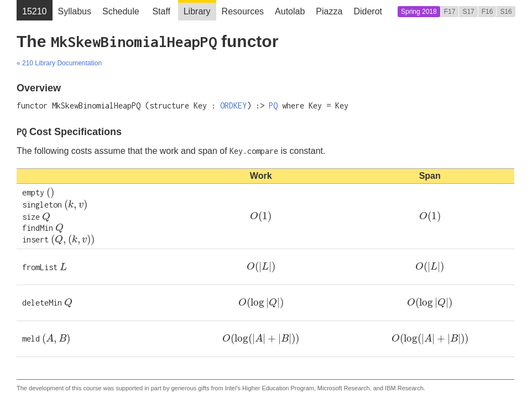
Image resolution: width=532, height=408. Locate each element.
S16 (506, 12)
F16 (487, 12)
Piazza (329, 11)
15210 (35, 11)
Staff (161, 11)
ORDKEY (233, 105)
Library (197, 11)
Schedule (121, 11)
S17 (468, 12)
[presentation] (50, 193)
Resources (243, 11)
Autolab (290, 11)
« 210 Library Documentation (59, 63)
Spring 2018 (419, 12)
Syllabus (75, 11)
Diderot (368, 11)
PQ (273, 105)
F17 (450, 12)
